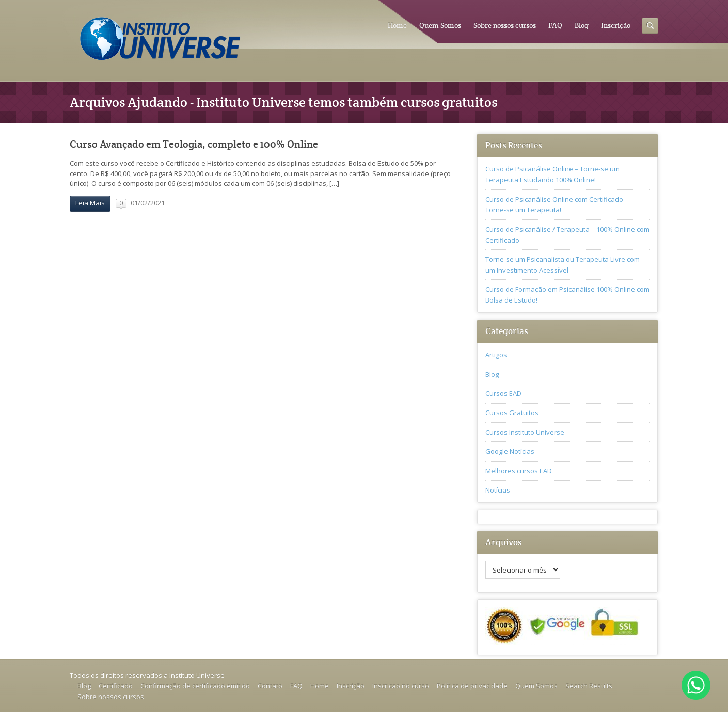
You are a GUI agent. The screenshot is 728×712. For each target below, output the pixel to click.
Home (397, 25)
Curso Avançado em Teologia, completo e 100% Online (194, 144)
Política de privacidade (472, 686)
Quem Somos (440, 25)
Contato (270, 686)
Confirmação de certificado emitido (195, 686)
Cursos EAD (503, 393)
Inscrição (616, 25)
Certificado (116, 686)
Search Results (589, 686)
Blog (582, 25)
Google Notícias (510, 451)
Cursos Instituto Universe (525, 432)
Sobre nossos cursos (505, 25)
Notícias (498, 490)
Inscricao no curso (401, 686)
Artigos (496, 355)
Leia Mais (90, 203)
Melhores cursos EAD (519, 471)
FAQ (555, 25)
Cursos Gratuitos (512, 413)
